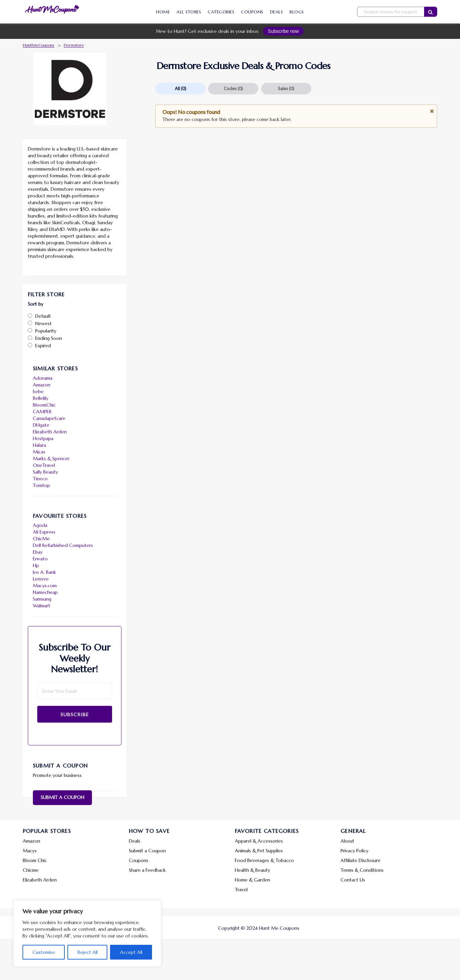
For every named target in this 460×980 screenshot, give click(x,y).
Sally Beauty (45, 472)
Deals (277, 12)
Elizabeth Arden (50, 432)
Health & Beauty (252, 870)
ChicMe (41, 539)
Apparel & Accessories (259, 841)
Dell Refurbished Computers (63, 545)
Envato (40, 559)
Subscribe (75, 714)
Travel (241, 890)
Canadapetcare (49, 418)
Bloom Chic (35, 860)
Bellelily (41, 398)
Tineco (40, 479)
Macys (30, 851)
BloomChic (44, 405)
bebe (38, 391)
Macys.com (45, 586)
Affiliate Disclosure (361, 860)
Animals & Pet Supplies (259, 851)
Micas (39, 452)
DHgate (41, 425)
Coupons (252, 12)
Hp (36, 565)
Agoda (40, 525)
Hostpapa (43, 438)
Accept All (131, 952)
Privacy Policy (354, 851)
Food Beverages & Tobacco (264, 860)
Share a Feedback (147, 870)
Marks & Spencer (51, 458)
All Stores (189, 12)
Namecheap (45, 592)
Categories (221, 12)
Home (163, 12)
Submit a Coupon (62, 797)
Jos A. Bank (44, 572)
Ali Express (44, 532)
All (181, 88)
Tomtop (41, 485)
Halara (39, 445)
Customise (44, 952)
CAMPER (42, 412)
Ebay (38, 552)
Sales (286, 88)
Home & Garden (252, 880)
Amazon (42, 385)
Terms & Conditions (362, 870)
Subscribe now (284, 31)
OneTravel (44, 465)
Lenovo (41, 579)
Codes (233, 88)
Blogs (297, 12)
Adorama (43, 378)
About (347, 841)
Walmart (42, 606)
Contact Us (353, 880)
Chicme (31, 870)
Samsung (42, 599)
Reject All (88, 952)
